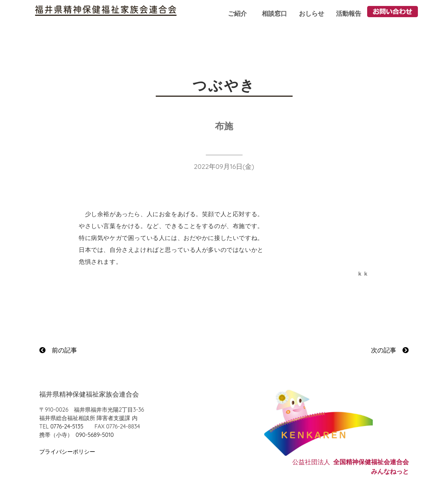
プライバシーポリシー (67, 452)
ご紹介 (237, 13)
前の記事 (58, 350)
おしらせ (311, 13)
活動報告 (349, 13)
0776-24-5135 (67, 426)
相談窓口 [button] (274, 13)
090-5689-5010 (95, 435)
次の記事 (390, 350)
